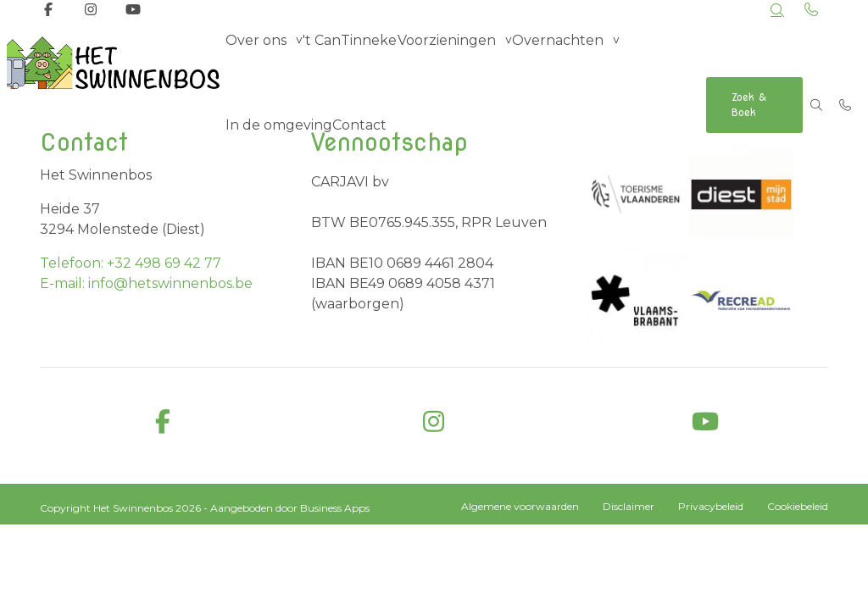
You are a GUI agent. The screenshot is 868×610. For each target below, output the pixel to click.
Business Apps (335, 508)
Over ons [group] (257, 63)
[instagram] (434, 422)
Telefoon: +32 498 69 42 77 (131, 263)
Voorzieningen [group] (446, 63)
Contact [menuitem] (362, 147)
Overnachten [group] (555, 63)
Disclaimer (629, 506)
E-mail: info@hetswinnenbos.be (146, 283)
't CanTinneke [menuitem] (351, 63)
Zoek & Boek (748, 105)
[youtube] (705, 422)
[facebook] (163, 422)
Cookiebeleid (798, 506)
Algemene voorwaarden (520, 506)
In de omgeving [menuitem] (278, 147)
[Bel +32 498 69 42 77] (846, 105)
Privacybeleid (711, 506)
